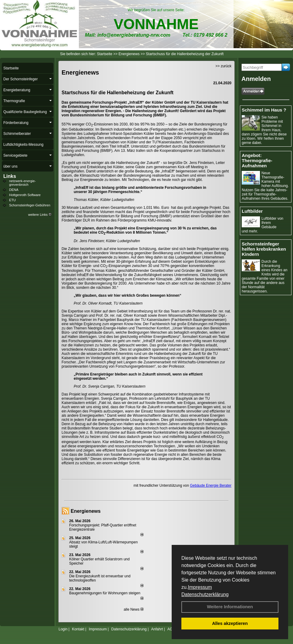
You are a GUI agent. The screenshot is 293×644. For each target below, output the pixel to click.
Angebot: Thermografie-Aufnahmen (257, 160)
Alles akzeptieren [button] (230, 623)
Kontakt (78, 629)
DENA (14, 190)
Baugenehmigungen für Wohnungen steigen (105, 593)
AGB (171, 629)
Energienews (86, 511)
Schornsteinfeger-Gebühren (30, 205)
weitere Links (40, 215)
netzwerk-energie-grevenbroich (22, 183)
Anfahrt (157, 629)
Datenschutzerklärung (205, 594)
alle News (134, 609)
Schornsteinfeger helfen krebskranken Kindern (264, 249)
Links (10, 176)
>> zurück (223, 66)
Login (63, 629)
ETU (12, 200)
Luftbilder (252, 211)
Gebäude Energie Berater (211, 486)
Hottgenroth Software (25, 195)
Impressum (200, 587)
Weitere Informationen (230, 607)
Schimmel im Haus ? (264, 110)
